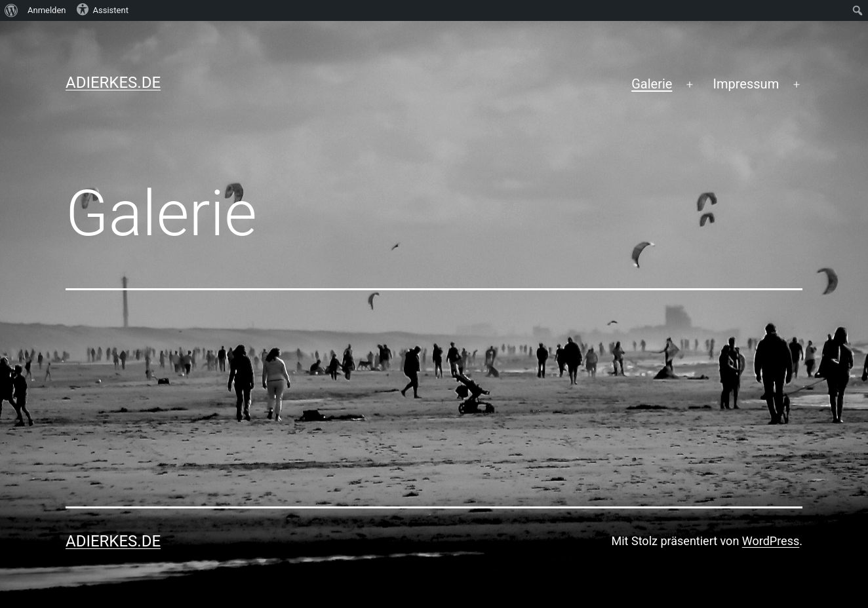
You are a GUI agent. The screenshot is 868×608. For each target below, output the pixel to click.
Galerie (652, 84)
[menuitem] (11, 10)
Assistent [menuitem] (102, 9)
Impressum (746, 84)
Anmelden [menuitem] (47, 10)
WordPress (771, 541)
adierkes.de (113, 83)
